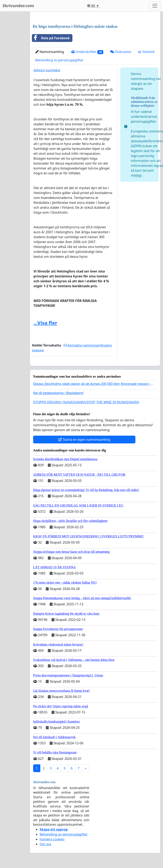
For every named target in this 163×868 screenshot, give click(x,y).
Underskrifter (87, 52)
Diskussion (121, 52)
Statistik (146, 52)
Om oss (46, 844)
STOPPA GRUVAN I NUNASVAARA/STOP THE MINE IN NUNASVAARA (86, 402)
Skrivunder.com (18, 6)
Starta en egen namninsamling (84, 440)
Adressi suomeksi (47, 70)
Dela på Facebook (51, 38)
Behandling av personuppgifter (59, 60)
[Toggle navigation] (155, 6)
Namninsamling (50, 52)
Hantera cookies (52, 839)
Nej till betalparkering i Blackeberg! (58, 393)
